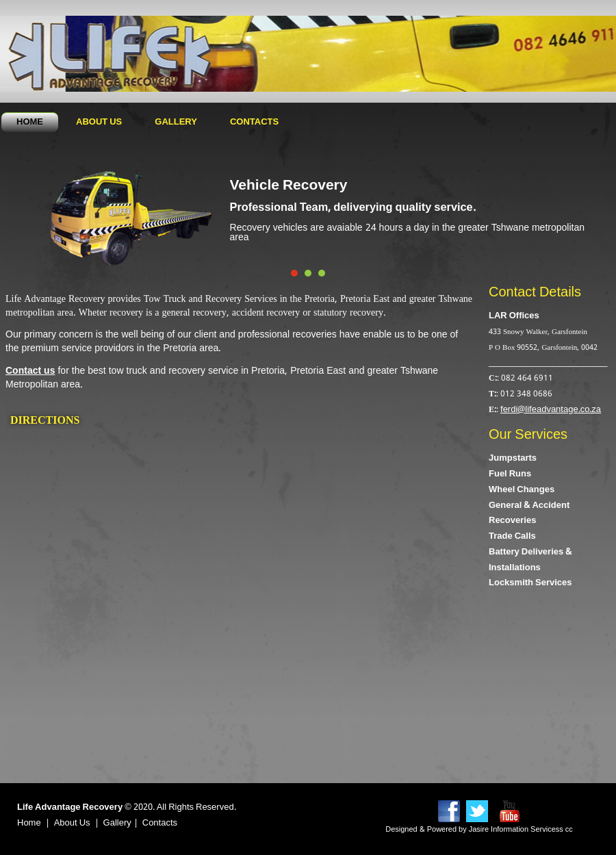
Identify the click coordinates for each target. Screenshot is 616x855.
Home (30, 122)
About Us (99, 122)
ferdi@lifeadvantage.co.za (551, 410)
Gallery (176, 122)
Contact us (30, 371)
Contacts (254, 122)
